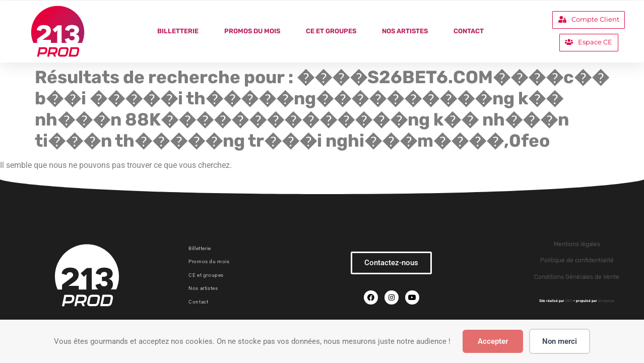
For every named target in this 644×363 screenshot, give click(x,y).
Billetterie (178, 31)
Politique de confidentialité (577, 260)
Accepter (493, 341)
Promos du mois (252, 31)
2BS (569, 301)
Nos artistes (405, 31)
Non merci (560, 341)
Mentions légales (577, 244)
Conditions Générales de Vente (577, 277)
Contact (469, 31)
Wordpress (606, 301)
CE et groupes (331, 31)
